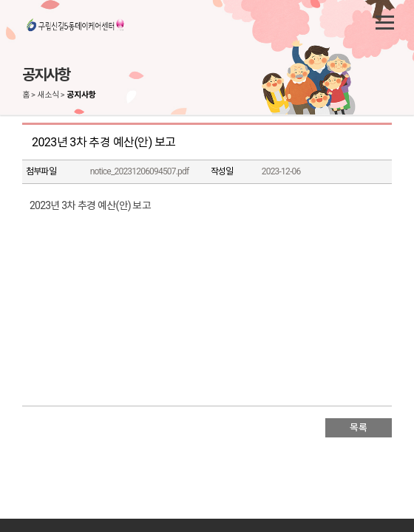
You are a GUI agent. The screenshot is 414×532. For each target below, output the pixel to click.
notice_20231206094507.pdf (140, 171)
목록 (358, 427)
